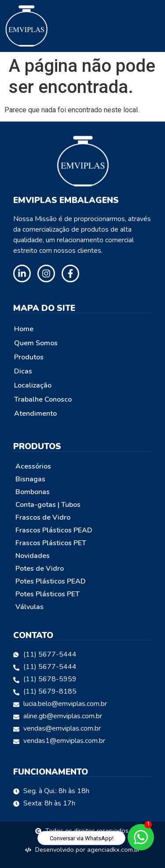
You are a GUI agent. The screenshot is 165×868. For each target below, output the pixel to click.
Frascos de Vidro (43, 517)
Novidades (33, 556)
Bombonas (33, 492)
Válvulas (29, 607)
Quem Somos (36, 343)
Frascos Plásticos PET (51, 543)
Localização (33, 385)
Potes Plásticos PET (48, 594)
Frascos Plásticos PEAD (54, 530)
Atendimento (35, 414)
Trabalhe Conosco (43, 399)
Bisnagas (30, 479)
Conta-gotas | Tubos (48, 505)
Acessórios (33, 466)
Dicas (23, 371)
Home (24, 329)
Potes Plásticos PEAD (51, 581)
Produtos (29, 357)
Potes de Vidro (40, 569)
